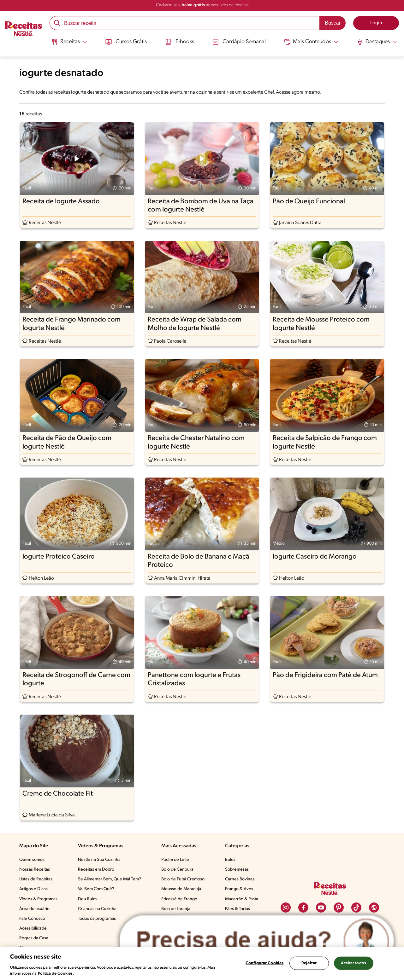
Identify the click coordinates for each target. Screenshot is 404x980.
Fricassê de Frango (179, 899)
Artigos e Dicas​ (33, 889)
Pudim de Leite (175, 860)
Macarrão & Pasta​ (242, 899)
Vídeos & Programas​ (38, 899)
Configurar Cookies (264, 963)
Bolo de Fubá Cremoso (183, 879)
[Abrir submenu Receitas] (69, 42)
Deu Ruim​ (87, 899)
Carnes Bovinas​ (240, 879)
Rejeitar (309, 963)
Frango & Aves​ (239, 889)
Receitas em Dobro (96, 870)
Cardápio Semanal (239, 42)
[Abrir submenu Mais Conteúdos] (312, 42)
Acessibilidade (33, 928)
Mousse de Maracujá (181, 889)
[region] (202, 964)
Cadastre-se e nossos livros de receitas (202, 5)
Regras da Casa (34, 938)
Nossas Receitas (35, 870)
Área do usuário (34, 909)
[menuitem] (69, 44)
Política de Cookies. (56, 974)
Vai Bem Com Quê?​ (96, 889)
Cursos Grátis (125, 42)
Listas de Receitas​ (36, 879)
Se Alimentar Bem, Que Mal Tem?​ (110, 879)
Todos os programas (97, 919)
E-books (179, 42)
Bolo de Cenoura (177, 870)
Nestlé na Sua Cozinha (99, 860)
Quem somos (32, 860)
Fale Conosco (32, 919)
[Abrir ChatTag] (257, 940)
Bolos (230, 860)
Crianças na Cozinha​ (97, 909)
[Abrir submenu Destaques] (377, 42)
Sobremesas (237, 870)
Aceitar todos (353, 963)
